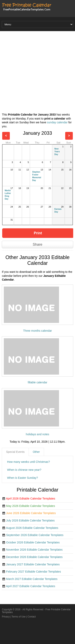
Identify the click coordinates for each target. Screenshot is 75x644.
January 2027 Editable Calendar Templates (33, 564)
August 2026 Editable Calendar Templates (32, 528)
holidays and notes (37, 434)
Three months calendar (38, 331)
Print (38, 233)
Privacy (6, 617)
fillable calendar (37, 382)
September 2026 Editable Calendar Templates (35, 535)
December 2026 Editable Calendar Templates (34, 557)
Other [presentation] (36, 452)
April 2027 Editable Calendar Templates (31, 586)
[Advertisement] (37, 73)
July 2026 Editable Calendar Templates (30, 520)
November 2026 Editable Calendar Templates (34, 550)
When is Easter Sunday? (22, 478)
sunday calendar (57, 122)
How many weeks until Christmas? (28, 462)
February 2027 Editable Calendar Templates (34, 572)
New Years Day (57, 152)
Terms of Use (19, 617)
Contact (32, 617)
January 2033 (37, 133)
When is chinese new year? (24, 470)
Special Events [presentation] (15, 452)
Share (37, 244)
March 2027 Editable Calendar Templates (32, 579)
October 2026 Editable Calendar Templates (33, 542)
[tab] (15, 452)
